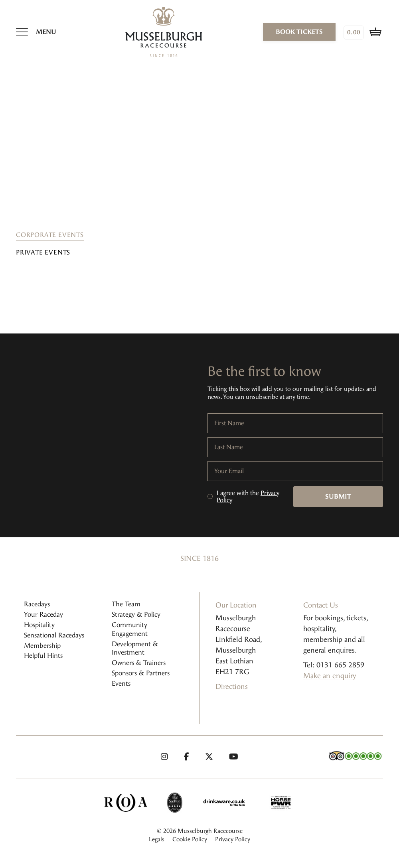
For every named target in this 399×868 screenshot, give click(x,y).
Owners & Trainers (139, 663)
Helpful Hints (43, 656)
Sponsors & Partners (141, 673)
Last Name (229, 447)
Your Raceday (43, 615)
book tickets (299, 32)
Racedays (37, 604)
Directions (232, 687)
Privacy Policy (233, 839)
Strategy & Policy (136, 615)
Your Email (229, 471)
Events (121, 684)
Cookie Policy (190, 839)
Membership (42, 646)
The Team (126, 604)
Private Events (43, 252)
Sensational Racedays (54, 635)
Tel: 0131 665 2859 (334, 665)
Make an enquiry (330, 676)
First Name (229, 423)
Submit (338, 496)
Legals (157, 839)
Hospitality (39, 625)
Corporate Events (50, 235)
